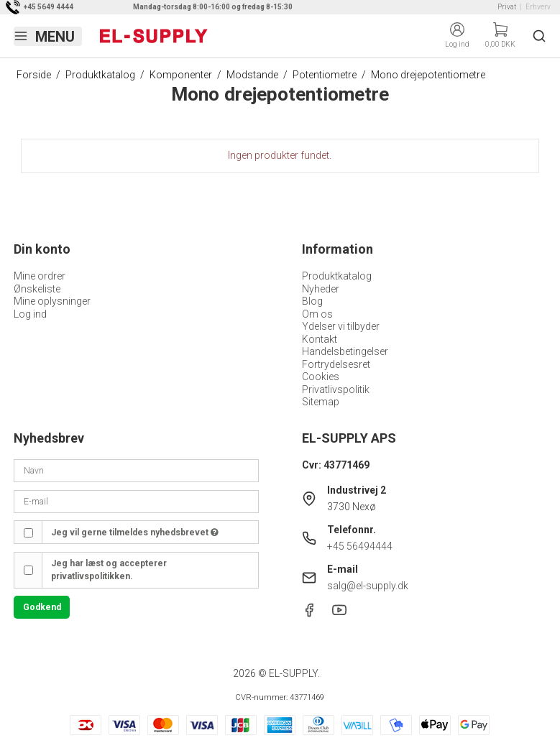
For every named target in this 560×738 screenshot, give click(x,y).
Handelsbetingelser (345, 351)
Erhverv (538, 7)
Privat (507, 7)
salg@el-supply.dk (368, 586)
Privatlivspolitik (336, 389)
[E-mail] (136, 501)
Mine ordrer (40, 276)
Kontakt (320, 339)
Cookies (321, 377)
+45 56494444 (360, 546)
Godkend (42, 607)
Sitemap (321, 402)
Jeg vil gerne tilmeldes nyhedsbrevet (135, 532)
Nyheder (321, 289)
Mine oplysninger (52, 301)
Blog (312, 301)
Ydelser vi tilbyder (341, 326)
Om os (317, 314)
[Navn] (136, 470)
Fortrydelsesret (336, 364)
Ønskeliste (37, 289)
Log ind (30, 314)
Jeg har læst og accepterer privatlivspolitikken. (109, 570)
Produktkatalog (337, 276)
